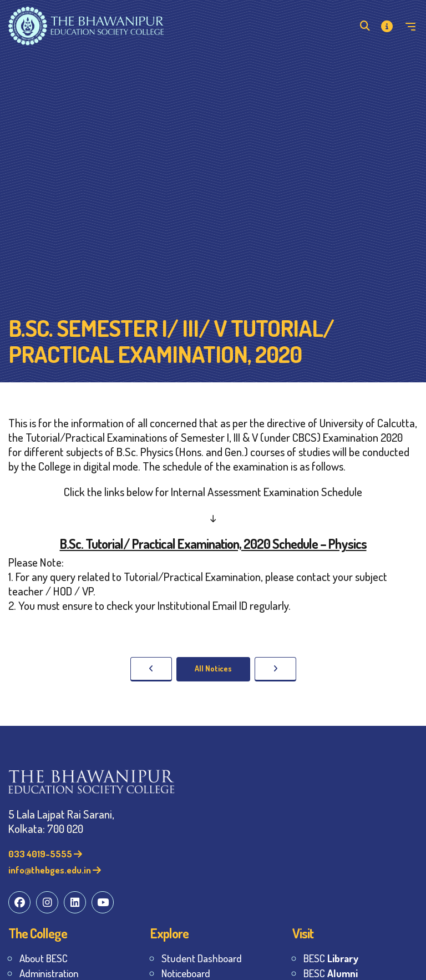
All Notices (213, 668)
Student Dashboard (202, 958)
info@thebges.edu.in (55, 870)
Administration (49, 973)
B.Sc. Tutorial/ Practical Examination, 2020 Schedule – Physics (213, 544)
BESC (331, 958)
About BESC (44, 958)
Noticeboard (186, 973)
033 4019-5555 (45, 854)
